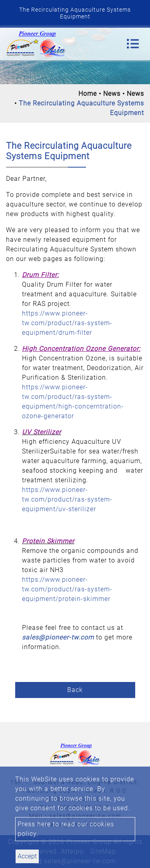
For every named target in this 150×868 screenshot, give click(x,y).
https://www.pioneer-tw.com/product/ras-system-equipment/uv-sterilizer (67, 499)
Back (75, 690)
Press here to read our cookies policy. (66, 829)
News (112, 94)
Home (88, 94)
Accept (27, 856)
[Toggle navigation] (133, 44)
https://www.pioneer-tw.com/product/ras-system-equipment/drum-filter (67, 323)
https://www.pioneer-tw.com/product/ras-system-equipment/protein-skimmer (67, 589)
